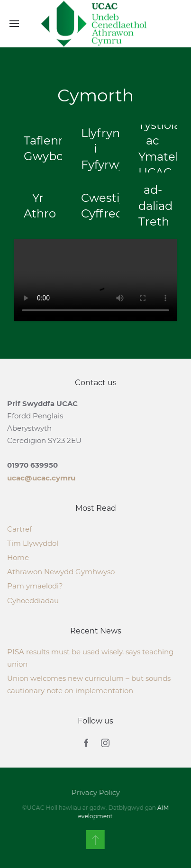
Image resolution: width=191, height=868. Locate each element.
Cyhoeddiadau (33, 601)
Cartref (19, 529)
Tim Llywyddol (33, 543)
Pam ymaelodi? (35, 586)
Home (18, 557)
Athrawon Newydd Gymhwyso (61, 572)
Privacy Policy (95, 792)
